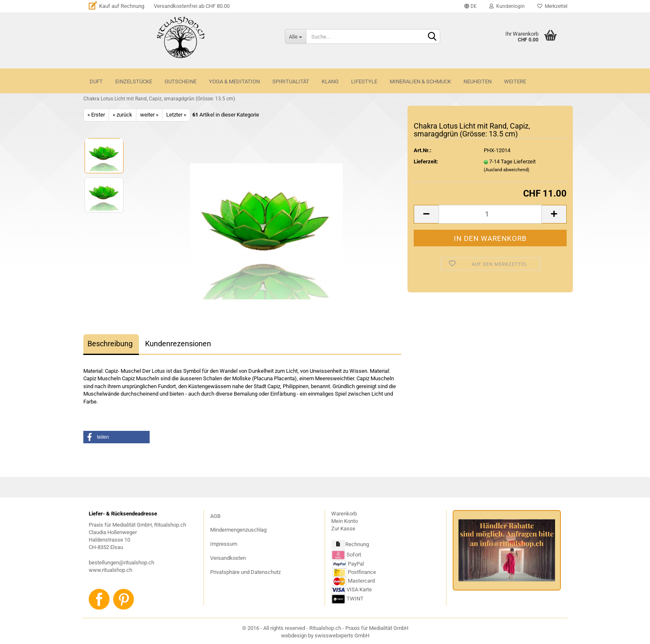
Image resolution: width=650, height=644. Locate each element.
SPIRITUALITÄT (291, 81)
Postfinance (362, 572)
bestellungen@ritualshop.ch (121, 563)
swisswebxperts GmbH (342, 635)
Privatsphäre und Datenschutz (245, 572)
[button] (116, 437)
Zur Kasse (343, 529)
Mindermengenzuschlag (238, 530)
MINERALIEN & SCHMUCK (420, 81)
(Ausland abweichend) (507, 170)
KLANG (330, 81)
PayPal (348, 564)
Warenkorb (344, 514)
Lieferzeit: (426, 162)
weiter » (149, 115)
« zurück (122, 115)
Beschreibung (110, 344)
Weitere (515, 81)
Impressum (224, 544)
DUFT (96, 81)
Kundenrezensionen (178, 344)
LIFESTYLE (364, 81)
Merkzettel (552, 6)
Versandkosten (228, 558)
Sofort (354, 554)
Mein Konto (344, 521)
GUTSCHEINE (181, 81)
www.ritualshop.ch (110, 570)
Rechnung (357, 544)
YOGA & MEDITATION (234, 81)
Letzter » (176, 115)
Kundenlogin (507, 6)
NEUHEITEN (478, 81)
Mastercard (361, 581)
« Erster (96, 115)
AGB (215, 516)
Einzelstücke (134, 81)
